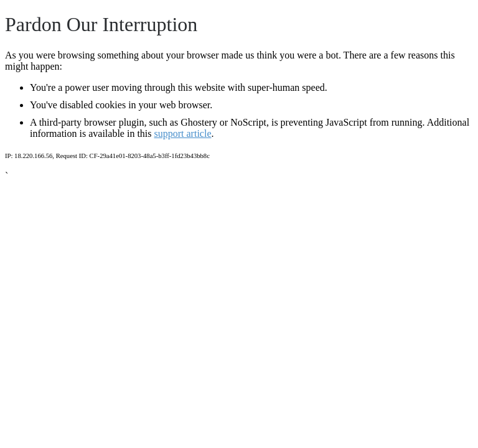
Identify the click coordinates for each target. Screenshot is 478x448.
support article (183, 133)
